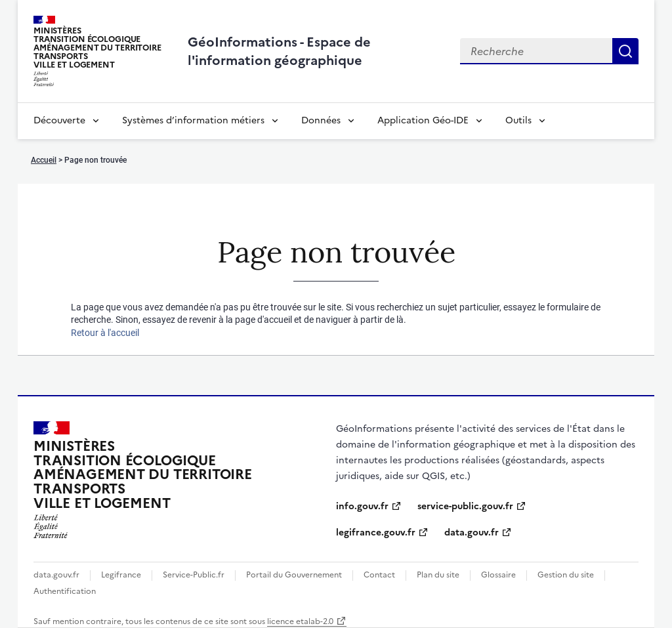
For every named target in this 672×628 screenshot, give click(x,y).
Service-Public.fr (194, 575)
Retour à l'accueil (105, 333)
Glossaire (498, 575)
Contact (379, 575)
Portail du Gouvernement (294, 575)
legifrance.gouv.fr (376, 533)
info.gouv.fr (362, 506)
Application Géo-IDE (423, 120)
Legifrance (121, 575)
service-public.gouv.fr (465, 506)
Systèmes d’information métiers (193, 120)
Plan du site (438, 575)
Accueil (44, 160)
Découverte (59, 120)
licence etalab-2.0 (300, 621)
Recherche (625, 51)
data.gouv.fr (472, 533)
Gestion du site (566, 575)
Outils (518, 120)
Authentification (65, 591)
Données (321, 120)
